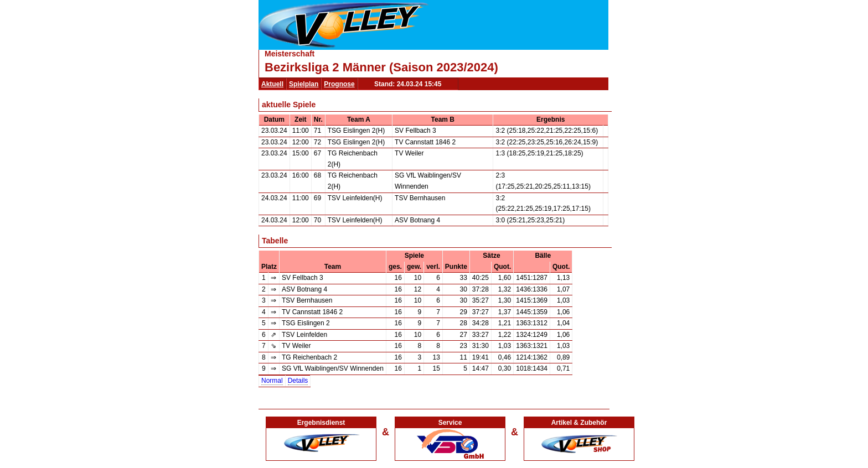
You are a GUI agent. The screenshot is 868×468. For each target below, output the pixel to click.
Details (298, 381)
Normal (272, 381)
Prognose (339, 84)
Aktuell (272, 84)
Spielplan (304, 84)
